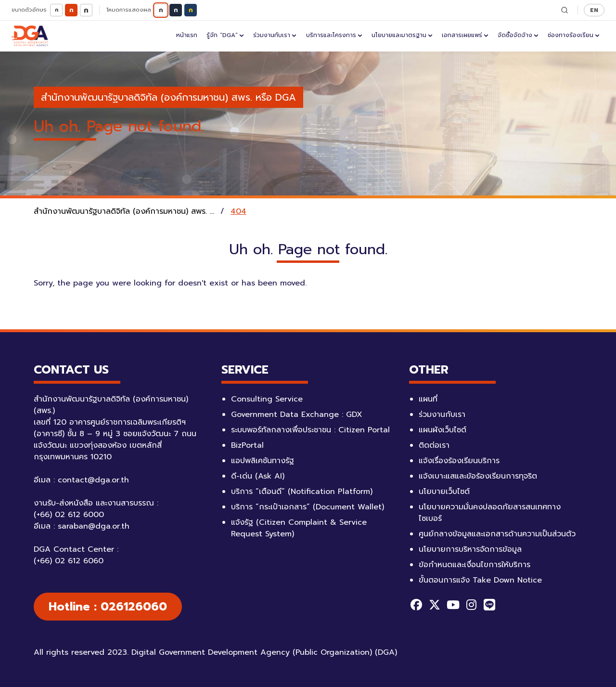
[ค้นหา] (565, 10)
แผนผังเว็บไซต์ (443, 430)
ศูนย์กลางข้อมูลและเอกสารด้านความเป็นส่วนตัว (497, 534)
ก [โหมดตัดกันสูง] (191, 10)
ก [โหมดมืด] (176, 10)
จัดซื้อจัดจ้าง (518, 35)
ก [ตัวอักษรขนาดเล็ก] (57, 10)
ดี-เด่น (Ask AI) (258, 476)
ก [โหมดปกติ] (161, 10)
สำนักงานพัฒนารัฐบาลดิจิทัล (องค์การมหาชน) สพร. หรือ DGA (168, 97)
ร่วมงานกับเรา (275, 35)
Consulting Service (267, 399)
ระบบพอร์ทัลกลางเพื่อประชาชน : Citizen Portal (310, 430)
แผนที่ (428, 399)
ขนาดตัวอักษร (29, 10)
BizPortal (247, 445)
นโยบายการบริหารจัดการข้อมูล (470, 549)
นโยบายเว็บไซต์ (444, 492)
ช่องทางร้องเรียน (574, 35)
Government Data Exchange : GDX (297, 415)
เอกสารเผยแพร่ (465, 35)
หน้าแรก (187, 35)
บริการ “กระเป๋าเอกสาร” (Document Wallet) (308, 507)
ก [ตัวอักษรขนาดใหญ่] (86, 10)
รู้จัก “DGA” (225, 35)
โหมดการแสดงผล (129, 10)
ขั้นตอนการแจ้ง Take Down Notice (480, 580)
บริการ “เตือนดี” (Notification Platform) (302, 492)
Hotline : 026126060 (108, 607)
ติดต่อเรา (434, 445)
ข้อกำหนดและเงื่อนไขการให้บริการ (475, 565)
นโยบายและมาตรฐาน (402, 35)
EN (594, 10)
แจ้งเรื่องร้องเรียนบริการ (459, 461)
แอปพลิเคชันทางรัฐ (263, 461)
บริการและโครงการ (334, 35)
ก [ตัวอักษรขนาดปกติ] (71, 10)
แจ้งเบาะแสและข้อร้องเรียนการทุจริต (478, 476)
